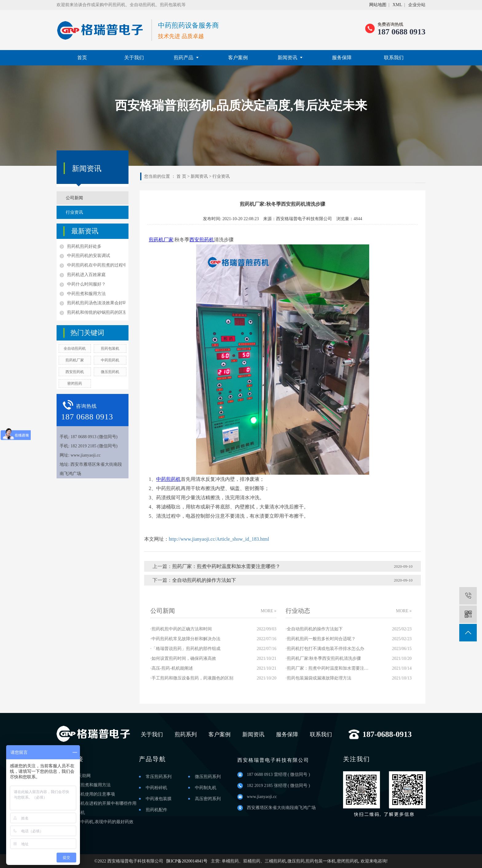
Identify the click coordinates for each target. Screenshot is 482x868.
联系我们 (394, 58)
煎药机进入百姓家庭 (86, 275)
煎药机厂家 (75, 360)
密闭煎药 (75, 383)
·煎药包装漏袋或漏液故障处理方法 (318, 678)
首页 (82, 58)
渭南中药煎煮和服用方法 (87, 785)
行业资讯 (74, 212)
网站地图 (378, 5)
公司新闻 (74, 198)
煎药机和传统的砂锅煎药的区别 (96, 312)
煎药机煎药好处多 (84, 246)
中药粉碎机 (156, 788)
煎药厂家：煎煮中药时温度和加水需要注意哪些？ (226, 566)
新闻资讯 (290, 58)
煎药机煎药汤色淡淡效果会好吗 (96, 303)
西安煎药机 (75, 372)
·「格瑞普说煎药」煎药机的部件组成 (185, 649)
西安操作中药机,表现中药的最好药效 (98, 822)
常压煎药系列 (159, 777)
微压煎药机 (110, 372)
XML (397, 5)
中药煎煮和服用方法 (86, 294)
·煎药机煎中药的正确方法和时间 (181, 629)
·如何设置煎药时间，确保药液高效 (183, 658)
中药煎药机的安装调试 (89, 256)
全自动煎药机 (75, 348)
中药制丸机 (206, 788)
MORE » (269, 611)
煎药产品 (186, 58)
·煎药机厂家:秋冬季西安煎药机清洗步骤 (323, 658)
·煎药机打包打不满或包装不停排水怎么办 (325, 649)
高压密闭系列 (208, 799)
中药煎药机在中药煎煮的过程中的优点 (96, 265)
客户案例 (238, 58)
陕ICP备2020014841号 (187, 861)
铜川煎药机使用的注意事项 (89, 794)
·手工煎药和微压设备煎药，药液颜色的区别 (192, 678)
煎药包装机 (110, 348)
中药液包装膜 (159, 799)
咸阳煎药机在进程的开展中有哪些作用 (100, 803)
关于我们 (134, 58)
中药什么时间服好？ (86, 284)
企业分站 (417, 5)
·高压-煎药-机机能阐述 (172, 668)
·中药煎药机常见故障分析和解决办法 (185, 639)
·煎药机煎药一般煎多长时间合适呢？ (321, 639)
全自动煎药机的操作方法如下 (204, 580)
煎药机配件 (156, 810)
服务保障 (342, 58)
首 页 (181, 176)
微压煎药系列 (208, 777)
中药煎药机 (110, 360)
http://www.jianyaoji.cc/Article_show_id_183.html (219, 539)
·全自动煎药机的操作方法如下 (314, 629)
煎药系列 (186, 734)
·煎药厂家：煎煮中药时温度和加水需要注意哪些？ (327, 668)
